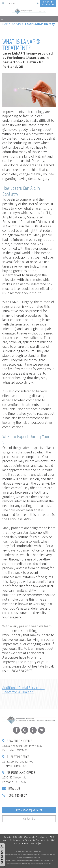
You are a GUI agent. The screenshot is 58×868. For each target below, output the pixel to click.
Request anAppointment (48, 3)
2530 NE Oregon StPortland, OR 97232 (19, 777)
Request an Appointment (29, 810)
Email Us (14, 788)
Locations (9, 3)
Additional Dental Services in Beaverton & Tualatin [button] (23, 690)
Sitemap (34, 843)
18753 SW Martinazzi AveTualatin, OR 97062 (18, 761)
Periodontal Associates (35, 837)
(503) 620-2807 (17, 795)
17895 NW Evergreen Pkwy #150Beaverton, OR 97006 (22, 746)
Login (42, 843)
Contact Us (29, 819)
